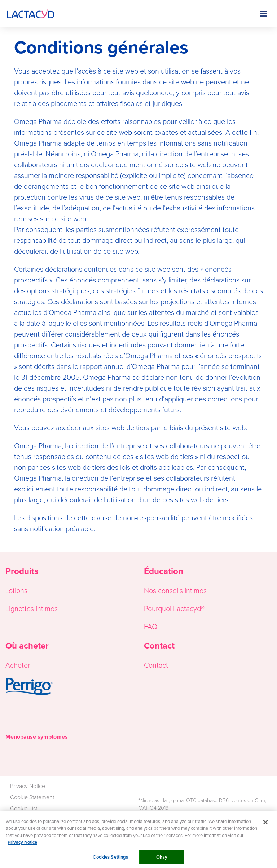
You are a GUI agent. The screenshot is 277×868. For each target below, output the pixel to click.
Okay (162, 859)
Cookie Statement (32, 797)
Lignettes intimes (32, 608)
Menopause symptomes (37, 737)
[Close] (265, 824)
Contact (156, 665)
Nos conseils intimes (175, 590)
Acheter (18, 665)
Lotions (16, 590)
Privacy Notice (28, 786)
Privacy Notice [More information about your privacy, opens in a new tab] (22, 845)
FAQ (151, 626)
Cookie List (24, 808)
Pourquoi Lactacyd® (174, 608)
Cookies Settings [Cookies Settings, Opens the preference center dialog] (110, 859)
